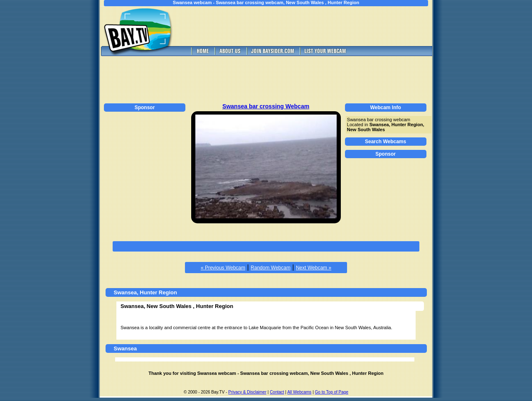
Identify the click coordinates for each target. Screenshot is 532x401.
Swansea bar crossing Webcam (266, 106)
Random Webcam (271, 268)
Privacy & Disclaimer (247, 392)
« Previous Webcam (223, 268)
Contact (277, 392)
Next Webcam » (314, 268)
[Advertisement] (312, 26)
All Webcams (299, 392)
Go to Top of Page (332, 392)
